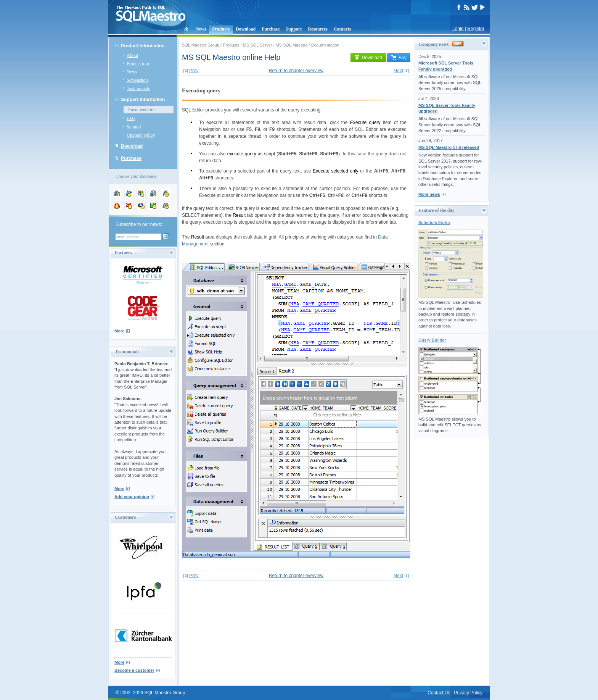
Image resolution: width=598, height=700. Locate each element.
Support (294, 29)
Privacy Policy (468, 693)
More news (429, 194)
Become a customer (134, 670)
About (132, 55)
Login (458, 29)
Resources (318, 29)
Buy (399, 58)
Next (398, 71)
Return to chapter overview (296, 71)
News (201, 29)
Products (221, 29)
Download (246, 29)
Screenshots (137, 80)
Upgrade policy (141, 135)
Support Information (143, 100)
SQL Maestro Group (201, 45)
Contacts (342, 29)
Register (476, 29)
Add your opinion (132, 497)
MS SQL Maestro (292, 45)
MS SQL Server (258, 45)
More (119, 331)
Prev (194, 71)
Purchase (271, 29)
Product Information (143, 46)
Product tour (138, 64)
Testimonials (138, 89)
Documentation (141, 110)
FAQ (131, 118)
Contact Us (439, 693)
